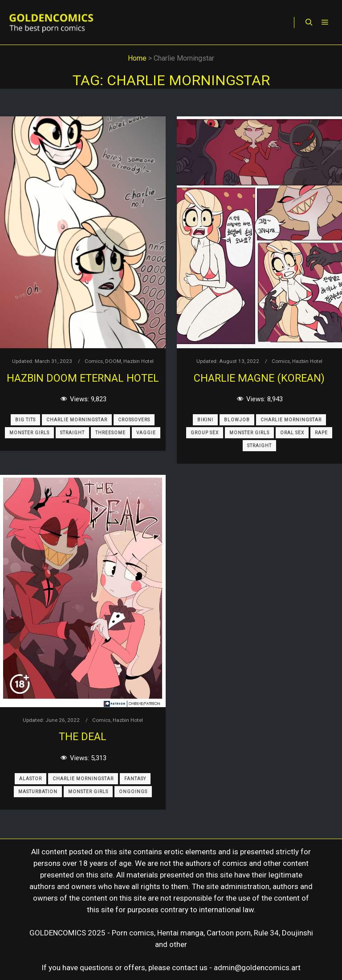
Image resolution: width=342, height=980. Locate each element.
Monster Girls (29, 433)
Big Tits (25, 420)
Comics (94, 361)
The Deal (83, 737)
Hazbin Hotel (138, 361)
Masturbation (38, 792)
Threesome (110, 433)
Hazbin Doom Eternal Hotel (83, 378)
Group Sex (205, 433)
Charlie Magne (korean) (259, 378)
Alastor (31, 779)
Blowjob (237, 420)
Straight (72, 433)
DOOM (113, 361)
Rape (321, 433)
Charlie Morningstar (77, 420)
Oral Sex (292, 433)
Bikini (205, 420)
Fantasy (135, 779)
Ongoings (133, 792)
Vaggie (146, 433)
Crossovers (134, 420)
